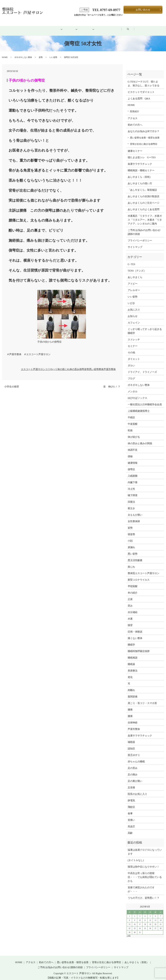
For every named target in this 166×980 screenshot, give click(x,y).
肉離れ (131, 686)
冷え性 (131, 485)
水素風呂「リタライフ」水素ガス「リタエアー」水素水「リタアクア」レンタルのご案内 (145, 216)
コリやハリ (51, 366)
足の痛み (133, 771)
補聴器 (131, 738)
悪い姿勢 (94, 366)
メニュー (67, 27)
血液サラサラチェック (140, 160)
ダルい (131, 362)
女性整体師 (134, 518)
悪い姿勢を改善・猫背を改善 (145, 134)
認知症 (131, 745)
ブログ (135, 27)
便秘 (130, 453)
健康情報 (133, 459)
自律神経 (133, 719)
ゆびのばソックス (137, 394)
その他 (131, 349)
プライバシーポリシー (140, 237)
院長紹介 (135, 108)
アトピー (133, 280)
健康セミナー (135, 147)
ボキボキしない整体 (23, 54)
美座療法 (133, 667)
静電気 (131, 797)
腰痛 (130, 706)
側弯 (82, 366)
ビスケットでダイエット (141, 88)
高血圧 (131, 823)
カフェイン (134, 319)
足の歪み (133, 764)
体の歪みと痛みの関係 (140, 440)
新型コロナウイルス (139, 576)
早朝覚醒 (133, 583)
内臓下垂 (133, 479)
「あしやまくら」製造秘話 (142, 186)
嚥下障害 (133, 492)
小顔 (130, 537)
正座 (130, 595)
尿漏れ (131, 544)
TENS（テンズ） (137, 267)
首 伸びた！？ (112, 383)
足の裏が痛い (135, 777)
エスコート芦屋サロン (33, 366)
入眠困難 (133, 472)
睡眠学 (131, 641)
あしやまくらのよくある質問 (144, 206)
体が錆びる (134, 433)
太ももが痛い (135, 511)
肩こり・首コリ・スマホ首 (142, 699)
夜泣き (131, 505)
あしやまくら (135, 273)
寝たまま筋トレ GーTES (142, 154)
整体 (101, 366)
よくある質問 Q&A (139, 95)
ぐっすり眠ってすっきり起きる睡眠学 (145, 327)
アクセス (114, 27)
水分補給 (133, 608)
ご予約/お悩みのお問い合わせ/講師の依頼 (144, 229)
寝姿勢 (131, 531)
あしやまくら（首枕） (140, 173)
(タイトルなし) (136, 857)
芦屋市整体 (110, 366)
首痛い (131, 816)
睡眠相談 (133, 654)
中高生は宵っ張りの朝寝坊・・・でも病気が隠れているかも (145, 874)
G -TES (131, 261)
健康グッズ (90, 27)
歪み (130, 602)
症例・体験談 (135, 628)
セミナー (133, 342)
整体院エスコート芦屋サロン (144, 570)
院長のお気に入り (137, 790)
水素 (130, 615)
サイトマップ (135, 243)
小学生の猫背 (12, 383)
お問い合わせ (143, 10)
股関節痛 (133, 693)
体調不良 (133, 446)
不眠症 (131, 414)
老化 (130, 673)
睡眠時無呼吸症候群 (139, 647)
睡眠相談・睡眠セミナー (141, 167)
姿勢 (41, 54)
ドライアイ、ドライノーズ (142, 368)
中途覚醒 (133, 420)
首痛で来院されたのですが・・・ (141, 886)
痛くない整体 (135, 634)
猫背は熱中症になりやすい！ (144, 863)
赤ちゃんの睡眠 (136, 758)
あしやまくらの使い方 (140, 180)
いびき (131, 299)
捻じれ (131, 563)
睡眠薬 (131, 660)
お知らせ (133, 312)
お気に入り (134, 306)
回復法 (131, 498)
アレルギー (134, 286)
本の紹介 (133, 589)
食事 (130, 810)
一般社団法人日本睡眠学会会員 (145, 401)
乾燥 (130, 427)
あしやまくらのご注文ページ (144, 199)
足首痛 (131, 784)
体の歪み (74, 366)
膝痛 (130, 712)
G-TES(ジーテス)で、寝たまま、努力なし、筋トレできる (144, 80)
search (154, 27)
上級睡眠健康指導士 (139, 407)
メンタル (133, 388)
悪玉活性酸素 (135, 557)
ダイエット (134, 355)
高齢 (130, 829)
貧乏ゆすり (134, 751)
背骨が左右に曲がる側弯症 (144, 140)
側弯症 (131, 466)
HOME (18, 27)
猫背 (130, 621)
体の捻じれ (63, 366)
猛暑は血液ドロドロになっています (145, 848)
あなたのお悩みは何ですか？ (144, 128)
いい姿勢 (53, 54)
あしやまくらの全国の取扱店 (144, 193)
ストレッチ (134, 336)
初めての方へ (42, 27)
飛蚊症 (131, 803)
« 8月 (129, 932)
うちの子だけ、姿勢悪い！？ (144, 894)
